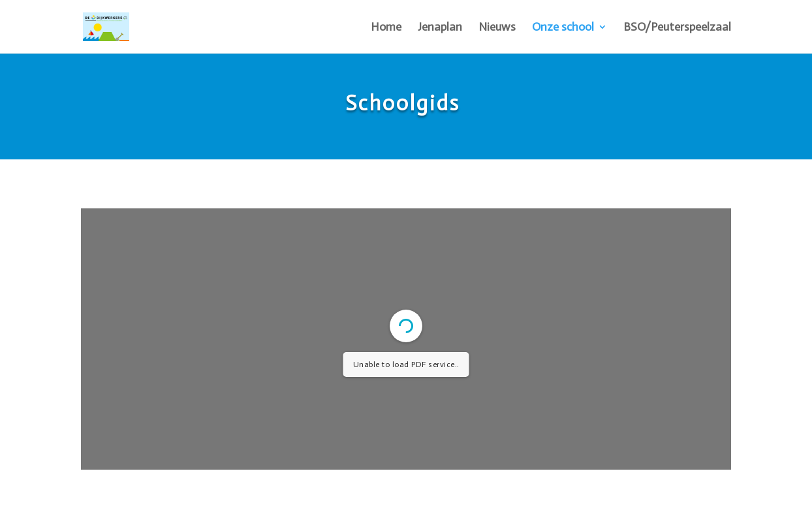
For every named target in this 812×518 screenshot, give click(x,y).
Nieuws (497, 28)
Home (386, 28)
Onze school (563, 28)
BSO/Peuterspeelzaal (677, 28)
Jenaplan (440, 28)
